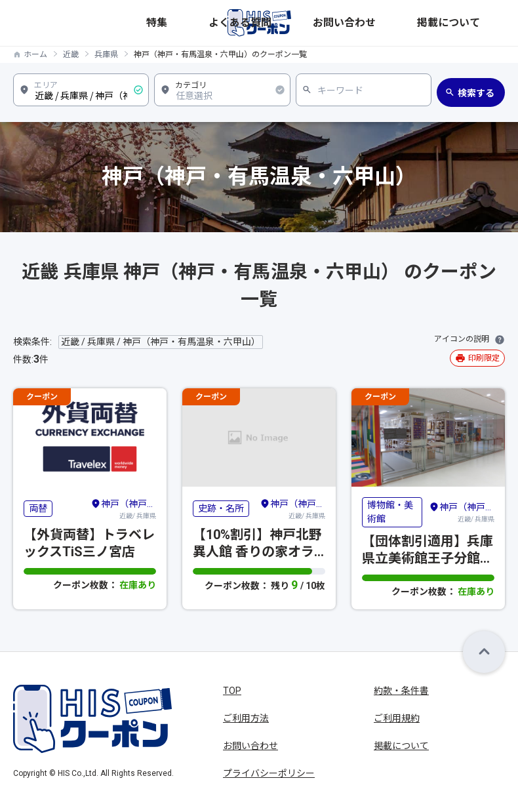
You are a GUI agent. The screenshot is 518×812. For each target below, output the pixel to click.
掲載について (479, 23)
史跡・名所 (221, 508)
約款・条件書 (401, 691)
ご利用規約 (397, 718)
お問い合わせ (422, 23)
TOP (232, 691)
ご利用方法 (246, 718)
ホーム (35, 54)
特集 (323, 23)
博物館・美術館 (390, 512)
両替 (38, 508)
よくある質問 (364, 23)
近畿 (71, 54)
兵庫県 (106, 54)
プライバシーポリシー (269, 773)
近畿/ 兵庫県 (123, 508)
